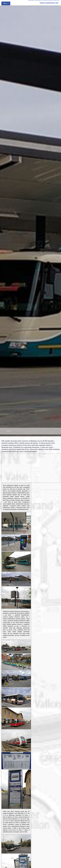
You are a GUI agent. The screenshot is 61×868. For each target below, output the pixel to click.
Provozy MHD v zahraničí (52, 1)
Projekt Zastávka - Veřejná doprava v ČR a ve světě (37, 1)
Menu (5, 3)
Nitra (58, 1)
